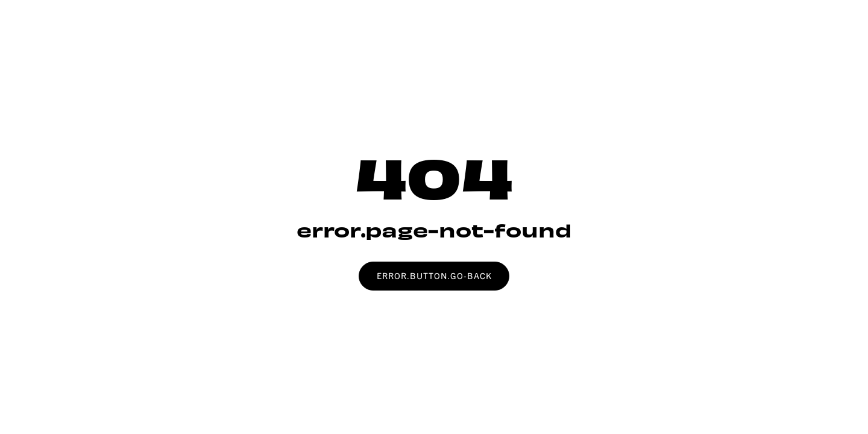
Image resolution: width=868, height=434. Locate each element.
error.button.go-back (434, 275)
